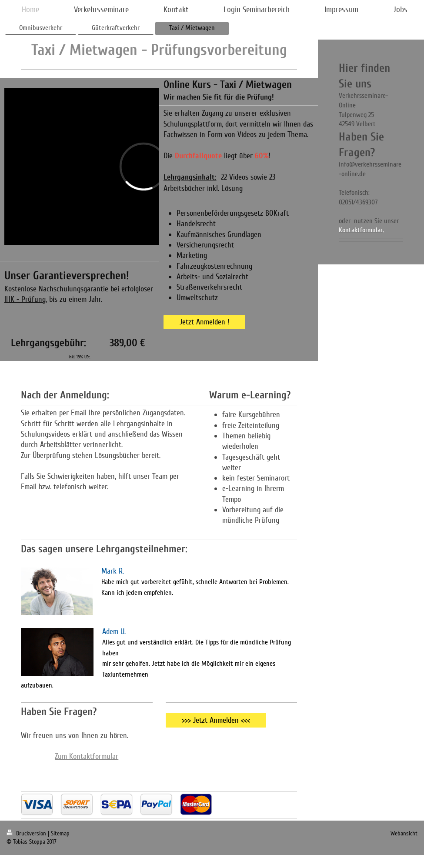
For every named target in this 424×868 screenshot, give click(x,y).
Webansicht (404, 833)
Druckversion (27, 833)
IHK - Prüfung (25, 299)
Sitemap (60, 833)
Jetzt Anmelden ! (204, 322)
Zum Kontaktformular (87, 756)
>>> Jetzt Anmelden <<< (216, 720)
